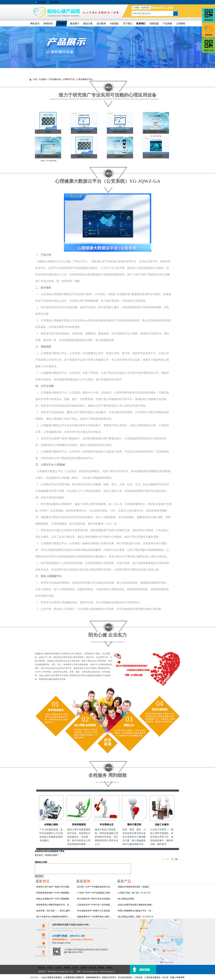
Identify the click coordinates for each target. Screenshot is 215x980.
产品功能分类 (55, 79)
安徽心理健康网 (177, 977)
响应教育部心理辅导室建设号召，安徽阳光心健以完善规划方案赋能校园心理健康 (55, 905)
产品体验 (167, 24)
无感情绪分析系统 (84, 132)
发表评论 (39, 851)
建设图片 (75, 24)
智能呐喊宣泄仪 (93, 977)
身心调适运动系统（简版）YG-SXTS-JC (136, 917)
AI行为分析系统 (156, 156)
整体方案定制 (134, 824)
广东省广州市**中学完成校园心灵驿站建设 (95, 893)
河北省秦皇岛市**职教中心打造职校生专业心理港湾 (95, 911)
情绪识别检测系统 (120, 132)
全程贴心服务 (51, 824)
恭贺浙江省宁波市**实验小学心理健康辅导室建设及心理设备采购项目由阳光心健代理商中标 (55, 887)
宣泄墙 (48, 132)
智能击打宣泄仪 (109, 977)
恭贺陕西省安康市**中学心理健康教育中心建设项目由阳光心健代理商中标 (55, 893)
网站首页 (35, 24)
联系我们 (141, 24)
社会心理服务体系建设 (52, 977)
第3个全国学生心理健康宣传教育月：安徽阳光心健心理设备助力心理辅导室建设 (55, 917)
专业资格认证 (107, 824)
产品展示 (61, 24)
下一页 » (175, 859)
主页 (35, 79)
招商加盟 (154, 24)
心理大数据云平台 (85, 79)
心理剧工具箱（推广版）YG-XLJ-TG (134, 893)
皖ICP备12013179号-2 (74, 952)
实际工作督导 (162, 825)
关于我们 (128, 24)
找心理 (165, 977)
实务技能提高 (79, 824)
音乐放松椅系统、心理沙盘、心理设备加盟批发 (139, 977)
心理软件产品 (69, 79)
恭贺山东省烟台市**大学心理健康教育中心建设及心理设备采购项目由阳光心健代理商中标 (55, 899)
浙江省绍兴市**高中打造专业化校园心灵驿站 (95, 899)
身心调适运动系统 (126, 899)
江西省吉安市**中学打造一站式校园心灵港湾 (95, 905)
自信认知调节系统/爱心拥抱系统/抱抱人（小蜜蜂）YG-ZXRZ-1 (136, 905)
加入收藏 (54, 2)
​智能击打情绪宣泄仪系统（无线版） (134, 887)
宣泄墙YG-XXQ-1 (84, 156)
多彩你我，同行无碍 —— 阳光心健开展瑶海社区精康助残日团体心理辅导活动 (55, 911)
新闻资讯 (48, 24)
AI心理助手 (120, 156)
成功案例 (101, 24)
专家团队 (114, 24)
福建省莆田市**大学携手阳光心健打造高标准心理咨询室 (95, 917)
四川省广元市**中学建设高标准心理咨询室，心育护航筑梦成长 (95, 887)
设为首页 (41, 2)
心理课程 (181, 24)
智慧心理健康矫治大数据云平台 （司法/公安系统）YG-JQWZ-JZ (136, 911)
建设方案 (88, 24)
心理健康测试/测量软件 (74, 977)
